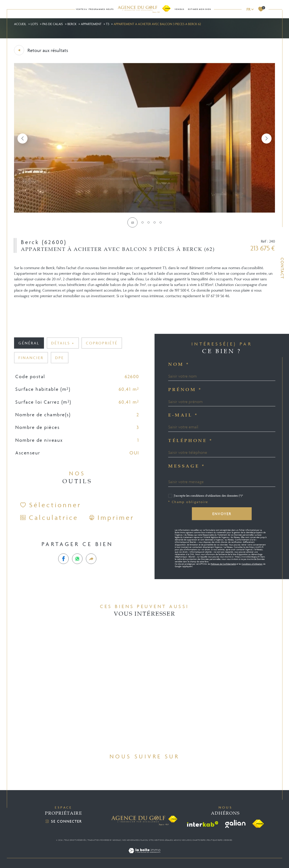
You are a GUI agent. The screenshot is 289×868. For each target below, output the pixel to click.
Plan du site (147, 840)
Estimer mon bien (200, 9)
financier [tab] (31, 363)
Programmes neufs (101, 9)
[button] (267, 139)
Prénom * (185, 390)
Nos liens (186, 840)
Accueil (20, 24)
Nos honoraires (131, 840)
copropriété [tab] (102, 349)
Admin (177, 840)
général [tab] (29, 349)
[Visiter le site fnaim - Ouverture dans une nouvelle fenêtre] (258, 824)
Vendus (180, 9)
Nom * (179, 365)
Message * (187, 466)
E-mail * (183, 415)
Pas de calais (53, 24)
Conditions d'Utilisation (252, 564)
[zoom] (144, 211)
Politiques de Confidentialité (223, 564)
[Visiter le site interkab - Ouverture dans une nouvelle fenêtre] (203, 824)
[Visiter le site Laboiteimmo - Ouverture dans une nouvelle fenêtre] (144, 855)
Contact (282, 268)
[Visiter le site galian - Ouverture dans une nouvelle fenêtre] (235, 824)
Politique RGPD (215, 840)
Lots (34, 24)
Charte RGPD (199, 840)
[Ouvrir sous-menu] (86, 9)
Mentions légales (163, 840)
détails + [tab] (63, 349)
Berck (72, 24)
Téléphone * (191, 441)
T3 (108, 24)
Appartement (91, 24)
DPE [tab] (60, 363)
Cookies (228, 840)
